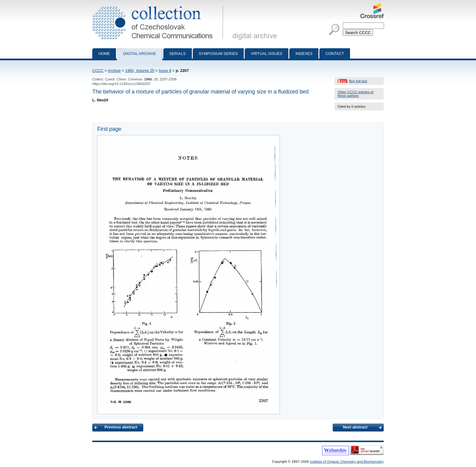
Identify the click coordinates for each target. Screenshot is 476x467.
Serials (178, 54)
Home (104, 54)
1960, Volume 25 (140, 71)
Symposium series (218, 54)
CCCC (98, 71)
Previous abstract (121, 427)
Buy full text (358, 81)
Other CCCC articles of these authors (355, 94)
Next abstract (355, 427)
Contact (335, 54)
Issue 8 (165, 71)
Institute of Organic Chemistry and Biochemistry (347, 462)
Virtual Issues (267, 54)
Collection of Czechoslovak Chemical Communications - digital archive (159, 5)
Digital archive (139, 54)
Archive (114, 71)
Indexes (304, 54)
